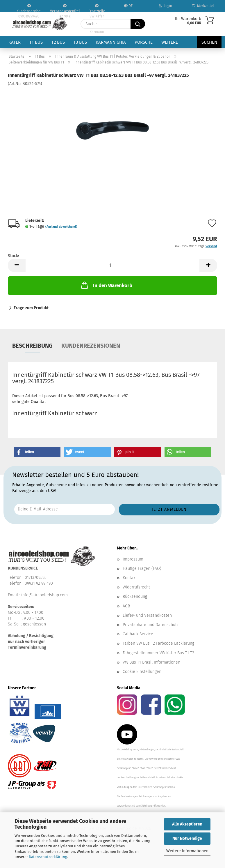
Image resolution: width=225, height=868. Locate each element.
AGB (126, 606)
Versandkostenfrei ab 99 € (65, 8)
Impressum (133, 559)
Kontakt (130, 578)
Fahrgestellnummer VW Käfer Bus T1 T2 (158, 653)
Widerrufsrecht (136, 587)
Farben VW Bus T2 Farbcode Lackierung (158, 643)
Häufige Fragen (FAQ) (142, 569)
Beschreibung (32, 346)
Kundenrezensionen (91, 346)
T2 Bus (58, 42)
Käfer (15, 42)
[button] (17, 265)
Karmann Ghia (111, 42)
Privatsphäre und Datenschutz (151, 625)
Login (165, 6)
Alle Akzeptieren (187, 824)
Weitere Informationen (187, 851)
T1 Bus (36, 42)
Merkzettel (203, 6)
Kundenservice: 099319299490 (29, 8)
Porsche (144, 42)
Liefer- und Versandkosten (147, 615)
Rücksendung (135, 596)
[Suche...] (138, 24)
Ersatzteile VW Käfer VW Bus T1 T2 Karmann (97, 8)
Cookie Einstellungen (142, 672)
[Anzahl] (112, 265)
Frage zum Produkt (31, 308)
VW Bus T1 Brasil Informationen (151, 662)
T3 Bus (80, 42)
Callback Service (138, 634)
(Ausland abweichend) (61, 227)
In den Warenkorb (106, 285)
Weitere (170, 42)
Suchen (209, 42)
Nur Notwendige (187, 838)
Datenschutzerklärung (48, 857)
